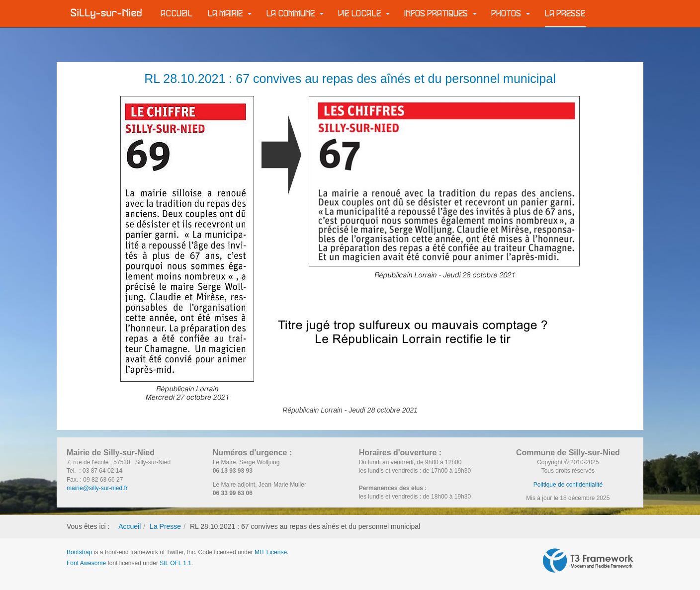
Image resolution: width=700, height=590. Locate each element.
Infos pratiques (441, 14)
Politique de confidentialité (568, 485)
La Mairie (230, 14)
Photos (511, 14)
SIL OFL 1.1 (175, 563)
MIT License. (271, 552)
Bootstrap (79, 552)
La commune (295, 14)
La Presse (565, 14)
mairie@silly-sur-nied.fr (97, 488)
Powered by (588, 561)
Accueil (177, 14)
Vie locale (364, 14)
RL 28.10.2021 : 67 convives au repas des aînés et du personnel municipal (350, 79)
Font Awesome (86, 563)
